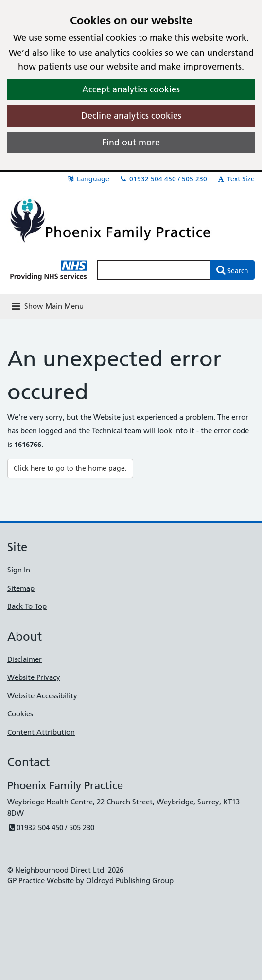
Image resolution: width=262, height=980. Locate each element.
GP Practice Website (41, 881)
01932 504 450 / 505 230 (163, 179)
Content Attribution (41, 732)
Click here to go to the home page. (70, 468)
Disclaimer (25, 659)
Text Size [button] (236, 179)
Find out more (131, 142)
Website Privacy (34, 677)
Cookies (20, 714)
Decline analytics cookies (131, 116)
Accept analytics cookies (131, 89)
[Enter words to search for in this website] (154, 270)
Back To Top (27, 606)
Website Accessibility (42, 696)
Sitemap (21, 588)
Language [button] (88, 179)
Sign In (19, 570)
